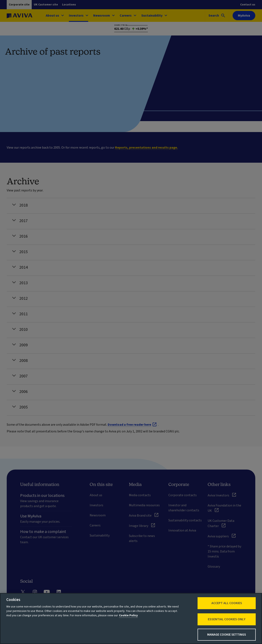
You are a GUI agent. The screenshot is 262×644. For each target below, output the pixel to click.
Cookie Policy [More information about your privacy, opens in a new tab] (128, 615)
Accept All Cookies (227, 603)
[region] (131, 618)
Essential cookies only (227, 619)
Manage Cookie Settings (227, 635)
